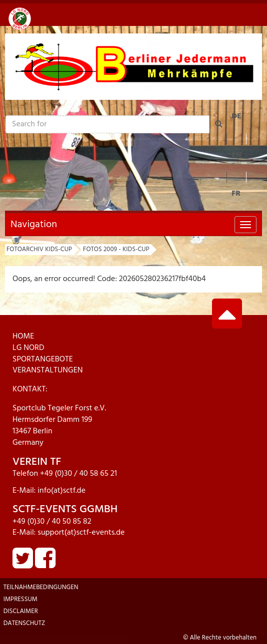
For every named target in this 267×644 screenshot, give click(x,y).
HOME (23, 336)
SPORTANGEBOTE (43, 359)
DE (236, 116)
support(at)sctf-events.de (81, 533)
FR (236, 194)
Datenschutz (24, 623)
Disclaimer (21, 611)
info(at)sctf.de (61, 491)
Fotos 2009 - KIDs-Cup (116, 249)
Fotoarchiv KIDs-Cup (39, 249)
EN (236, 155)
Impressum (20, 599)
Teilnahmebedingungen (41, 587)
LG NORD (28, 348)
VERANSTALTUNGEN (48, 370)
